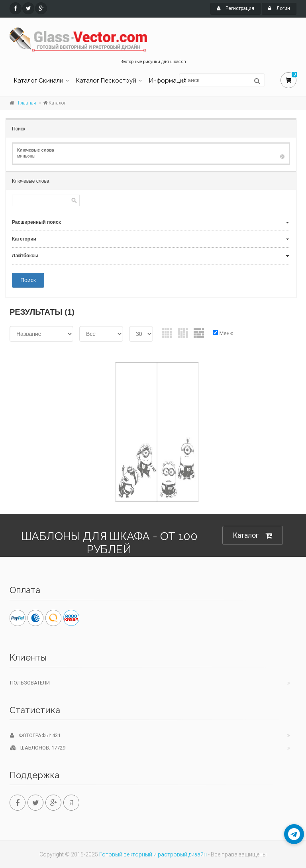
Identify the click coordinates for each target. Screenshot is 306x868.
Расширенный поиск (36, 222)
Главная (27, 103)
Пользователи (30, 683)
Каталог (253, 536)
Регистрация (235, 8)
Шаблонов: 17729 (38, 748)
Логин (279, 8)
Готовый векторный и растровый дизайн (153, 854)
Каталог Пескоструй (106, 81)
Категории (24, 239)
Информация (168, 81)
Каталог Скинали (39, 81)
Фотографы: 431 (35, 735)
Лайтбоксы (25, 256)
